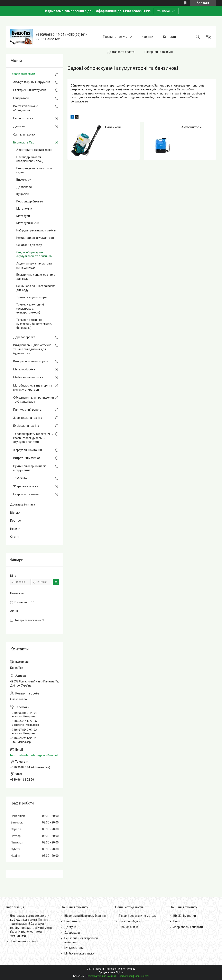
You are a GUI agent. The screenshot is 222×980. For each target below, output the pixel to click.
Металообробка (24, 369)
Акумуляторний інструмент (32, 82)
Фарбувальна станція (28, 450)
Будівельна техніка (26, 426)
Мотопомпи (24, 209)
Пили (177, 921)
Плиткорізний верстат (28, 410)
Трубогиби (20, 478)
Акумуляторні (192, 127)
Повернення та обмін (159, 52)
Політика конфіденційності (133, 976)
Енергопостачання (26, 494)
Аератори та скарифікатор (34, 150)
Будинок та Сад (24, 142)
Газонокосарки (23, 118)
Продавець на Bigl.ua (111, 972)
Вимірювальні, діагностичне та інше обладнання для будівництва (32, 349)
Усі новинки (166, 11)
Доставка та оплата (121, 52)
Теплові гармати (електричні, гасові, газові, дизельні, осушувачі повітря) (33, 438)
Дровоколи (24, 187)
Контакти (169, 37)
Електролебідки (129, 921)
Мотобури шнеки (28, 223)
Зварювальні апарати (188, 927)
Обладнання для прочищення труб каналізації (34, 400)
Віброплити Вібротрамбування (85, 916)
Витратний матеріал (27, 458)
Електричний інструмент (30, 90)
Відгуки (15, 513)
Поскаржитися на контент (101, 976)
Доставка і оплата (23, 504)
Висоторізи (24, 180)
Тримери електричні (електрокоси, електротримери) (30, 308)
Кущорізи (23, 194)
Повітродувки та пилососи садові (34, 170)
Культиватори (74, 948)
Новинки (147, 37)
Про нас (15, 521)
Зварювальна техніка (28, 418)
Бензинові (113, 127)
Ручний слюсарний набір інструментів (30, 468)
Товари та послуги (115, 37)
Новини (15, 529)
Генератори (21, 98)
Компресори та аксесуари (31, 361)
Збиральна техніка (26, 486)
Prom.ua (131, 969)
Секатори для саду (29, 245)
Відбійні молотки (185, 916)
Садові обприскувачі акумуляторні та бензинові (34, 254)
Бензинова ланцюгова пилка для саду (36, 288)
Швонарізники (128, 927)
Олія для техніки (24, 134)
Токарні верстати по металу (138, 916)
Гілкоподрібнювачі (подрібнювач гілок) (30, 159)
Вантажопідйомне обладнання (26, 108)
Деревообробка (24, 337)
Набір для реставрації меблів (36, 230)
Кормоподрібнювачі (30, 201)
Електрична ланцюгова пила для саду (36, 277)
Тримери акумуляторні (32, 297)
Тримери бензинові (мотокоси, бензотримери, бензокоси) (34, 324)
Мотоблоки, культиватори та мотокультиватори (33, 388)
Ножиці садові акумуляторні (35, 238)
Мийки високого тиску (28, 377)
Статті (14, 537)
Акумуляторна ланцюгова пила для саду (34, 266)
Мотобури (23, 216)
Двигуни (19, 126)
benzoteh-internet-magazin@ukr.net (34, 755)
